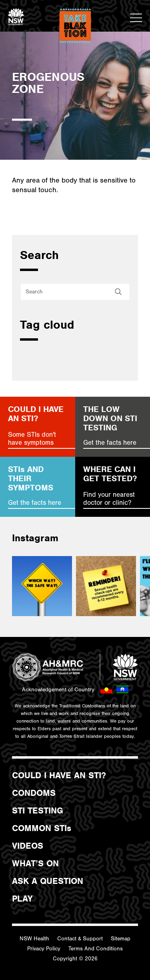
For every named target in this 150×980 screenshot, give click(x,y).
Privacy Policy (44, 949)
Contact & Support (80, 939)
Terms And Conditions (96, 949)
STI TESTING (38, 811)
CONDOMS (34, 793)
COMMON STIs (42, 828)
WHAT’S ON (35, 864)
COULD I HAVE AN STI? (59, 775)
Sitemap (121, 939)
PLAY (22, 899)
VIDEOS (28, 846)
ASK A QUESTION (48, 881)
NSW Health (34, 939)
